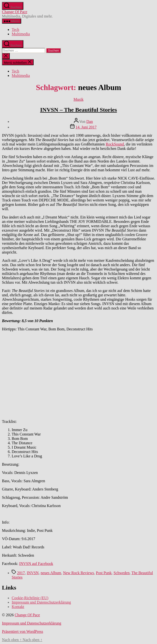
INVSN (33, 573)
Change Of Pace (15, 12)
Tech (15, 30)
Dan (90, 122)
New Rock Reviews (78, 573)
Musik (78, 99)
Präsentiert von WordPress (23, 631)
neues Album (51, 573)
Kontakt (18, 607)
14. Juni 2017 (86, 127)
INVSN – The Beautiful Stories (79, 110)
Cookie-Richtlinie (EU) (30, 598)
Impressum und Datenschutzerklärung (41, 602)
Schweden (121, 573)
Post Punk (104, 573)
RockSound (115, 144)
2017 (21, 573)
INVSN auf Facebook (36, 564)
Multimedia (21, 34)
